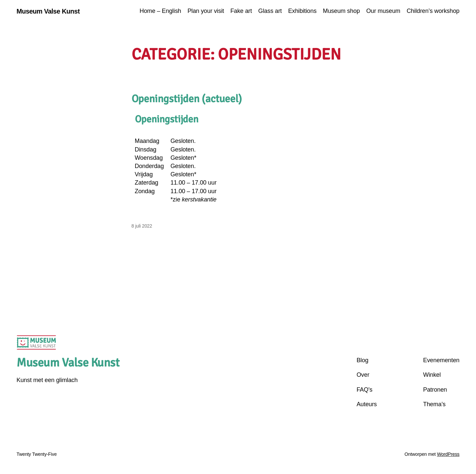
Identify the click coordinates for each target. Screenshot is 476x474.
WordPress (448, 454)
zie (195, 199)
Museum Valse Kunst (48, 11)
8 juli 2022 (142, 226)
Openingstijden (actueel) (187, 99)
